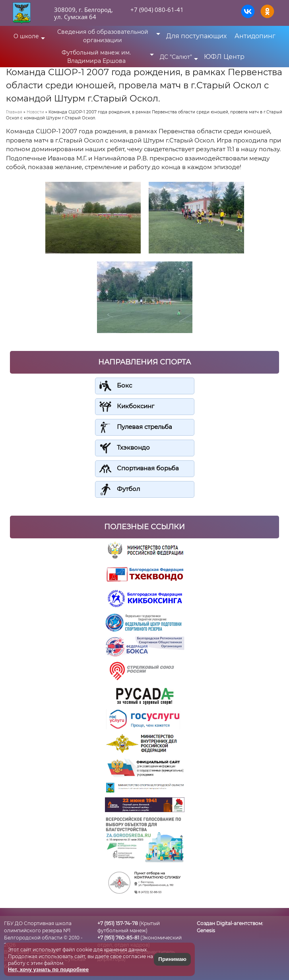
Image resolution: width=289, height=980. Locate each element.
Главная (14, 112)
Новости (35, 112)
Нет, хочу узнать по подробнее (48, 969)
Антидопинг (255, 36)
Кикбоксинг (136, 406)
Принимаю (172, 959)
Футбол (128, 489)
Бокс (124, 385)
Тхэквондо (133, 447)
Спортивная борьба (148, 468)
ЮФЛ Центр (224, 57)
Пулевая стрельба (144, 427)
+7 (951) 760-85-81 (118, 938)
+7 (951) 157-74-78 (118, 923)
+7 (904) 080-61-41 (157, 10)
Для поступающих (196, 36)
